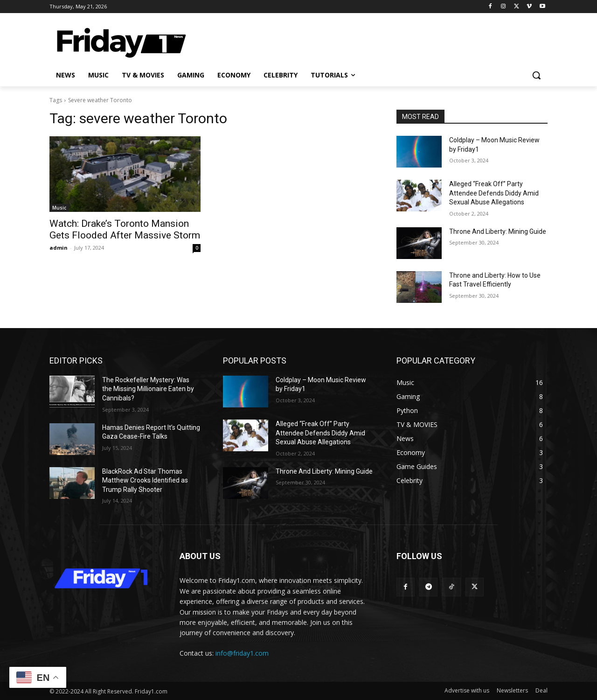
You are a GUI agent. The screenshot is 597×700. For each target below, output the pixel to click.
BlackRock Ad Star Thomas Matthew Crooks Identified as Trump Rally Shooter (145, 480)
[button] (536, 75)
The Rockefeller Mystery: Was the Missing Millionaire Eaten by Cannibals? (148, 389)
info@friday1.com (242, 653)
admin (59, 248)
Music (59, 208)
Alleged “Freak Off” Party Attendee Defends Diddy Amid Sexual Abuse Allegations (494, 193)
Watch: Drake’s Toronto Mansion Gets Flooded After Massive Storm (125, 229)
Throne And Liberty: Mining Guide (498, 231)
